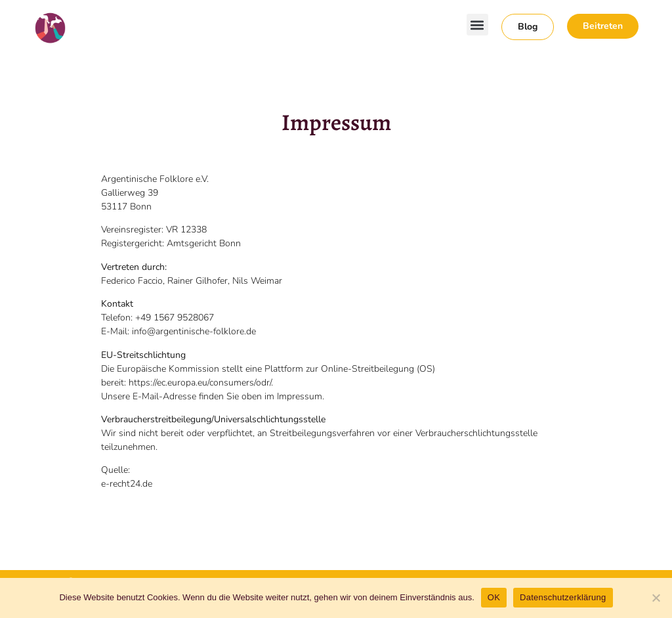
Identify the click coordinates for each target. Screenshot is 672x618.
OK (494, 597)
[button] (477, 25)
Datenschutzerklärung (563, 597)
